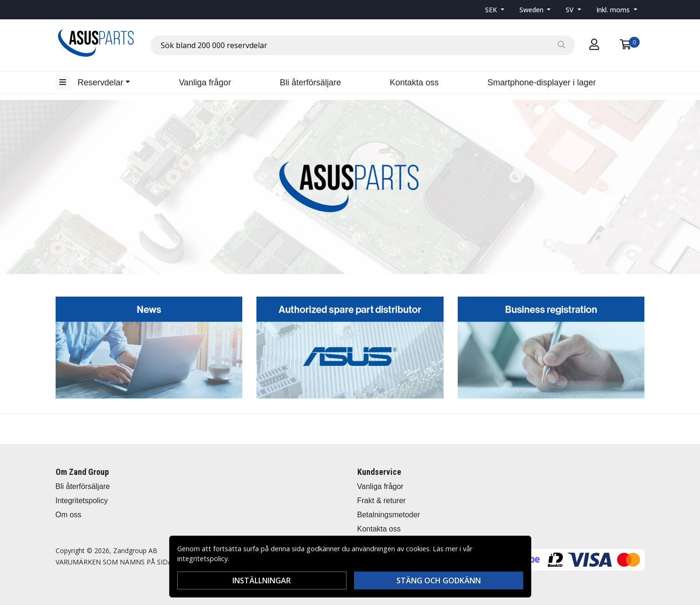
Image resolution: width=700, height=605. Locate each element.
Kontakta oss (414, 83)
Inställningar (262, 580)
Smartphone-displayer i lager (542, 83)
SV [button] (571, 10)
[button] (495, 10)
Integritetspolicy (82, 501)
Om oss (69, 515)
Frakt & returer (382, 501)
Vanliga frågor (205, 83)
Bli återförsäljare (310, 83)
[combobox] (363, 45)
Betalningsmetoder (389, 515)
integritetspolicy (202, 559)
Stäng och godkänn (439, 580)
